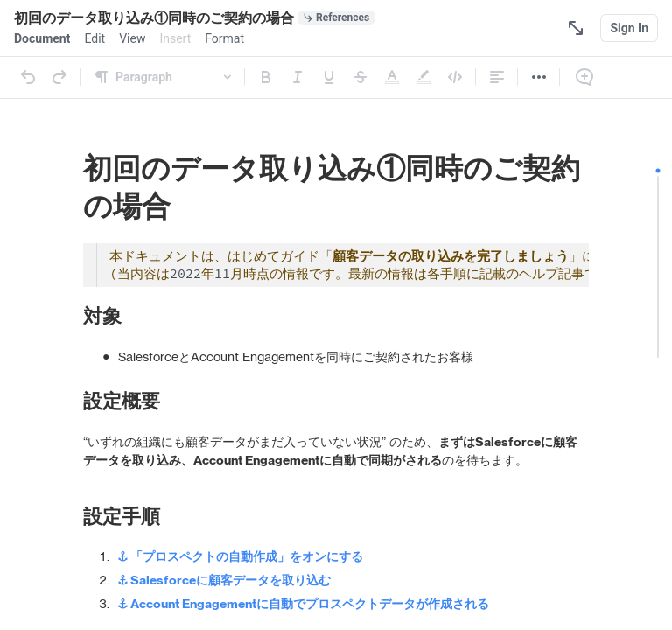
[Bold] (266, 77)
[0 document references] (336, 17)
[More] (539, 77)
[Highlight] (423, 77)
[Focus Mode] (576, 28)
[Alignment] (497, 77)
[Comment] (584, 77)
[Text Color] (392, 77)
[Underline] (329, 77)
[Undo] (28, 77)
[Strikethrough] (360, 77)
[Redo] (59, 77)
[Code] (455, 77)
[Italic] (297, 77)
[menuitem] (42, 38)
